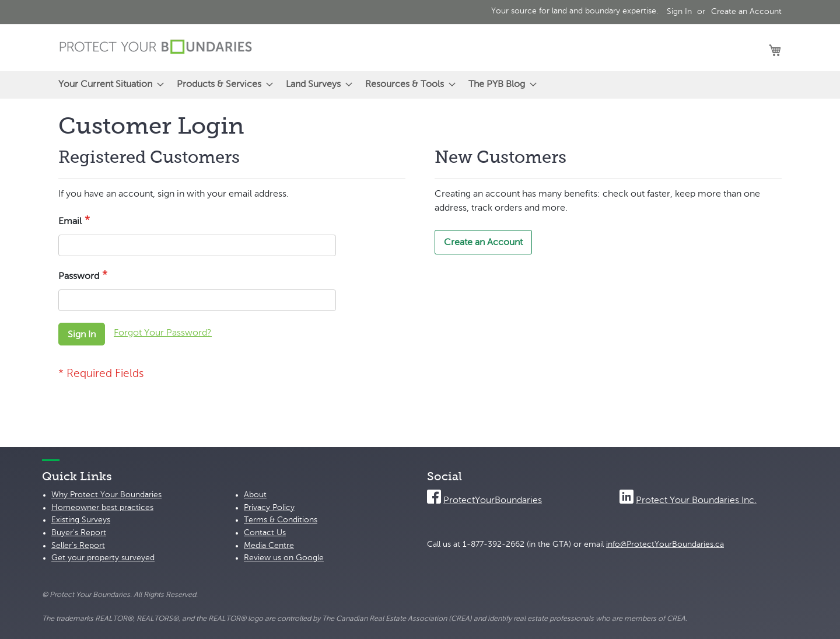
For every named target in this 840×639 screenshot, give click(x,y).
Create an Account (746, 12)
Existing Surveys (81, 520)
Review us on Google (284, 558)
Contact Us (265, 533)
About (255, 495)
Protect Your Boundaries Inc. (696, 501)
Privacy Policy (269, 508)
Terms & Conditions (281, 520)
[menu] (420, 85)
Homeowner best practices (102, 508)
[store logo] (156, 47)
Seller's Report (78, 546)
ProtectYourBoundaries (493, 501)
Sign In (679, 12)
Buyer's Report (79, 533)
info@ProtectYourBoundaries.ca (665, 544)
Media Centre (269, 546)
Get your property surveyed (103, 558)
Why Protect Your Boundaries (106, 495)
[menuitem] (108, 85)
